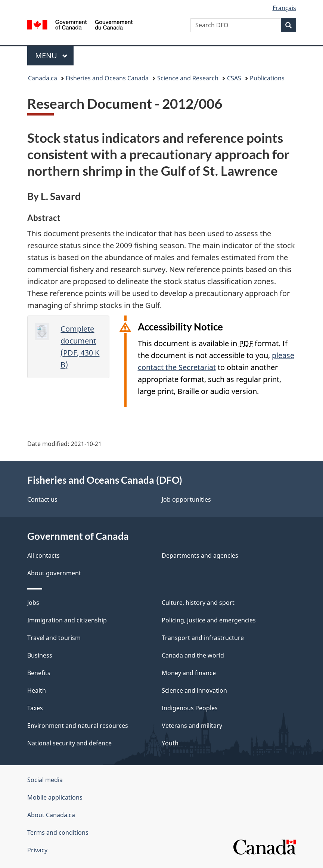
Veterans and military (192, 726)
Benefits (39, 673)
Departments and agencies (200, 555)
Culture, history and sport (198, 603)
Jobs (33, 603)
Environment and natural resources (78, 726)
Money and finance (189, 673)
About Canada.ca (51, 815)
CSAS (234, 78)
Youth (170, 743)
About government (54, 573)
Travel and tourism (54, 638)
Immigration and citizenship (67, 620)
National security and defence (69, 743)
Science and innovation (194, 690)
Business (40, 655)
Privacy (37, 850)
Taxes (35, 708)
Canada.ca (43, 78)
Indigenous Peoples (190, 708)
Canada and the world (193, 655)
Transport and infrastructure (203, 638)
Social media (45, 780)
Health (37, 690)
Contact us (42, 499)
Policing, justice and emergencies (209, 620)
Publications (267, 78)
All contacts (44, 555)
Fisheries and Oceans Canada (107, 78)
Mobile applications (55, 797)
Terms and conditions (58, 832)
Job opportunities (186, 499)
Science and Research (188, 78)
